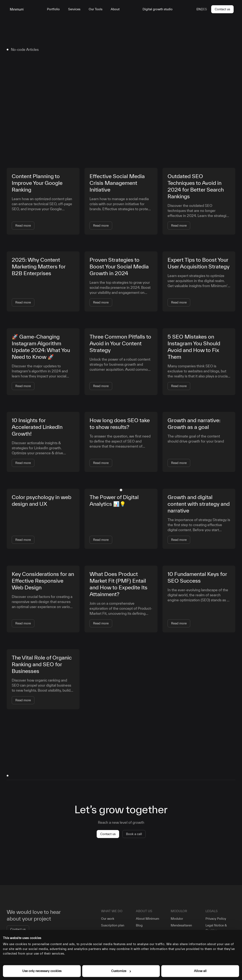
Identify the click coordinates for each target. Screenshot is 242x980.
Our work (108, 919)
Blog (139, 925)
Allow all (200, 971)
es (205, 9)
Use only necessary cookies (42, 971)
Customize (121, 971)
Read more (23, 225)
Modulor (177, 919)
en (199, 9)
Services (74, 9)
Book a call (134, 834)
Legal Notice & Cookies (216, 928)
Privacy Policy (216, 919)
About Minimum (148, 919)
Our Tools (96, 9)
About (115, 9)
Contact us (222, 9)
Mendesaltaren (181, 925)
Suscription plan (113, 925)
